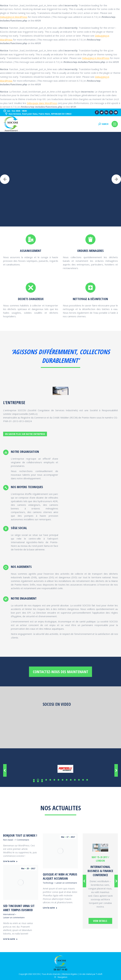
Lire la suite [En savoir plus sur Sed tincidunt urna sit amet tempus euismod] (10, 939)
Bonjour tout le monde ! (20, 835)
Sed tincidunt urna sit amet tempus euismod (19, 908)
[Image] (100, 848)
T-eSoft (99, 974)
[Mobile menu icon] (115, 124)
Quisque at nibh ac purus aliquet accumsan (60, 876)
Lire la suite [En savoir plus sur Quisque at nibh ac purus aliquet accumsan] (50, 908)
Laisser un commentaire (66, 883)
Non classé (8, 840)
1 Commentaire (22, 840)
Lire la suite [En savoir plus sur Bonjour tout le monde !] (10, 861)
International (9, 914)
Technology (48, 883)
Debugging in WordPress (14, 17)
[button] (34, 780)
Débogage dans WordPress (42, 103)
